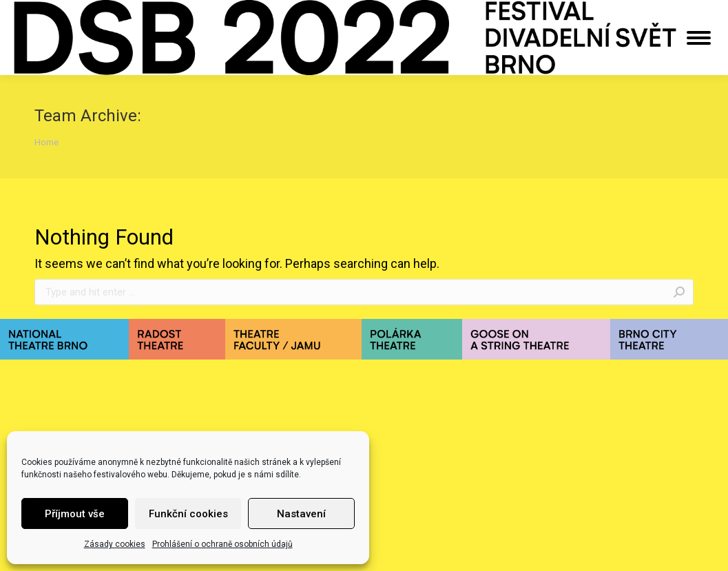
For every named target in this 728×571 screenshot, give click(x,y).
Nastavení (301, 514)
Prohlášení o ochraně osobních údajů (222, 544)
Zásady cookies (115, 544)
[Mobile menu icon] (699, 38)
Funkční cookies (188, 514)
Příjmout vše (75, 514)
